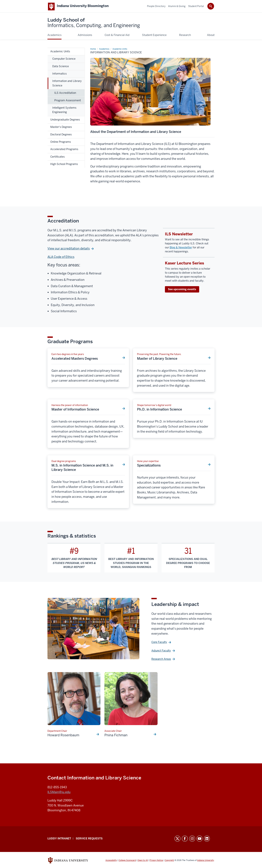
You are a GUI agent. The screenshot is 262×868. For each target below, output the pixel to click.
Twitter (177, 839)
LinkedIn (207, 839)
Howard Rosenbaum (63, 736)
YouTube (200, 839)
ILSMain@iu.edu (59, 793)
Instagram (192, 839)
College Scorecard (127, 861)
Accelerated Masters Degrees (75, 359)
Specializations (149, 466)
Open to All (143, 861)
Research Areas (161, 660)
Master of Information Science (75, 410)
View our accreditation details (69, 249)
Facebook (185, 839)
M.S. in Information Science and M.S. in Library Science (82, 468)
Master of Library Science (157, 359)
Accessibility (111, 861)
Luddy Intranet (59, 839)
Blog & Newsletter (181, 248)
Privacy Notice (156, 861)
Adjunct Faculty (161, 651)
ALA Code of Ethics (61, 257)
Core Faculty (159, 643)
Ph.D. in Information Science (159, 410)
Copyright (169, 861)
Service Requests (89, 839)
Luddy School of (94, 23)
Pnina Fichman (116, 736)
